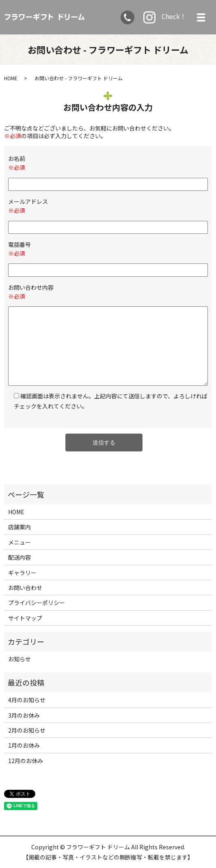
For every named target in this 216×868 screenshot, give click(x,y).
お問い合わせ (25, 588)
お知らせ (19, 659)
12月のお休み (26, 761)
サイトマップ (25, 618)
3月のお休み (24, 715)
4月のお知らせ (27, 700)
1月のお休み (24, 745)
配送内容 (19, 557)
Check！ (165, 17)
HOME (11, 78)
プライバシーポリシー (37, 603)
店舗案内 (19, 527)
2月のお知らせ (27, 730)
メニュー (19, 542)
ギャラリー (22, 573)
